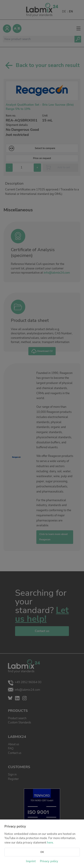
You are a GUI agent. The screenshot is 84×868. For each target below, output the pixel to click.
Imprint (31, 861)
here (50, 843)
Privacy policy (49, 861)
